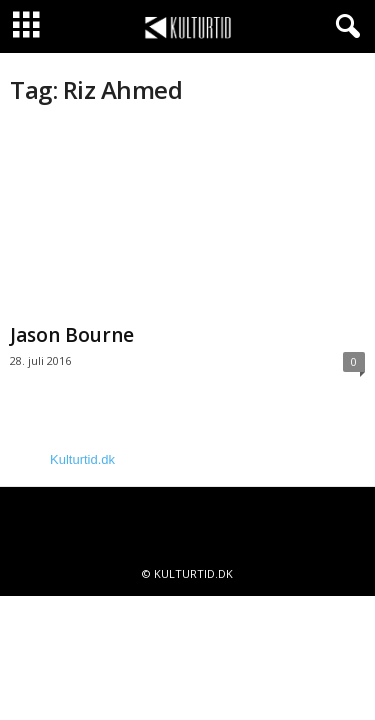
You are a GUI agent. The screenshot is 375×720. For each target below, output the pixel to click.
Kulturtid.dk (82, 459)
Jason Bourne (72, 335)
